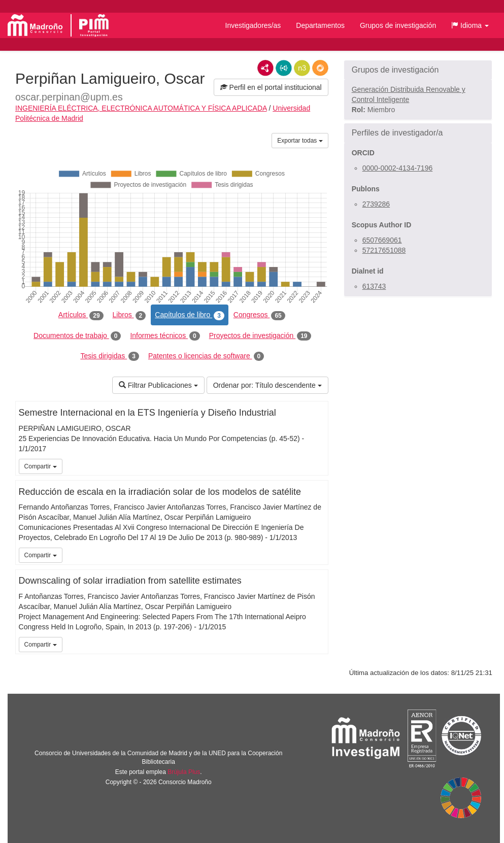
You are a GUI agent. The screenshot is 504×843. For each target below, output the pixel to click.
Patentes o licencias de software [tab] (206, 356)
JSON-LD (284, 68)
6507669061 (382, 240)
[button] (470, 25)
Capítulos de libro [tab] (190, 315)
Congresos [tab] (259, 315)
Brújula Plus (184, 772)
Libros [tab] (129, 315)
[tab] (418, 70)
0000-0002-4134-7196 (398, 168)
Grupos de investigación (398, 25)
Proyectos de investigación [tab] (260, 336)
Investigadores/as (253, 25)
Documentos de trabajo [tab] (77, 336)
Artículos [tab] (81, 315)
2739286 (376, 204)
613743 (374, 286)
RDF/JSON (320, 68)
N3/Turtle (302, 68)
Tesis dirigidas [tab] (110, 356)
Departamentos (320, 25)
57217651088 (384, 250)
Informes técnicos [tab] (165, 336)
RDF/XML (265, 68)
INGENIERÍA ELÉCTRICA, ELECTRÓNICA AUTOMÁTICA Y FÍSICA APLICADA (141, 108)
